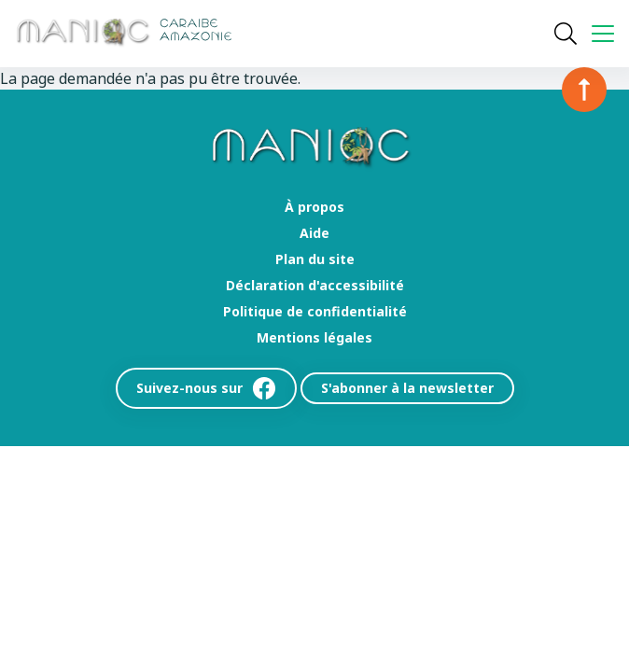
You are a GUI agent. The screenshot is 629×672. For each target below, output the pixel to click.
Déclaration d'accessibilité (315, 286)
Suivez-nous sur (206, 388)
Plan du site (315, 259)
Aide (314, 233)
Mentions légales (314, 338)
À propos (314, 207)
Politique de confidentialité (315, 312)
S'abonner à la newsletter (407, 388)
